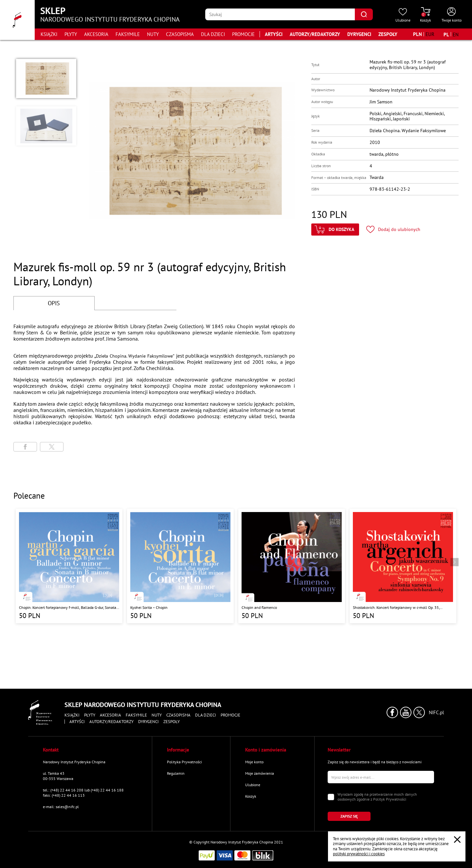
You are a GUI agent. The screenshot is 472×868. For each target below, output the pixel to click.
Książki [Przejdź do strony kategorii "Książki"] (49, 34)
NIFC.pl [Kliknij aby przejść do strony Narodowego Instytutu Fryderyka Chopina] (436, 713)
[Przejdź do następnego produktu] (454, 562)
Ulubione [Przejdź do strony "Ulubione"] (253, 785)
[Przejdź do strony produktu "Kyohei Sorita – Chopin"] (180, 566)
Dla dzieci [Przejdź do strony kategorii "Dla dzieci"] (213, 34)
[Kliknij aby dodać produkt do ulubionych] (393, 230)
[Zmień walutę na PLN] (418, 34)
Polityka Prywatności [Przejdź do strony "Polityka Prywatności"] (184, 762)
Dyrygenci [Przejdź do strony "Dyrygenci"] (359, 34)
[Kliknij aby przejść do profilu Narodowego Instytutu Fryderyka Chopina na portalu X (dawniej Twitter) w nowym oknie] (419, 712)
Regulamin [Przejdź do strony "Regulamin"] (176, 773)
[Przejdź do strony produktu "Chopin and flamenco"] (292, 566)
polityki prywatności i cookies (359, 854)
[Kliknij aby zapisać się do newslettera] (349, 816)
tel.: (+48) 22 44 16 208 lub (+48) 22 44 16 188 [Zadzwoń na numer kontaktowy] (83, 790)
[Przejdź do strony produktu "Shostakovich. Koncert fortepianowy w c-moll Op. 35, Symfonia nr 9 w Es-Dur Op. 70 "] (403, 566)
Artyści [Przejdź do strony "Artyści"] (274, 34)
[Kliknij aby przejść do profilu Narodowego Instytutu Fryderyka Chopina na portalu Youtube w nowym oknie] (406, 712)
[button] (46, 79)
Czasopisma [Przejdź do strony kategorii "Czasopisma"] (180, 34)
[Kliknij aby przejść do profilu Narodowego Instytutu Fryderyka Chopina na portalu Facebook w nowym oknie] (392, 712)
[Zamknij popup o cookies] (457, 840)
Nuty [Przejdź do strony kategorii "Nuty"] (153, 34)
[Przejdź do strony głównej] (17, 20)
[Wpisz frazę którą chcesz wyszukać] (280, 14)
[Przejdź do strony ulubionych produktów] (403, 15)
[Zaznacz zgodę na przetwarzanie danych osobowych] (331, 797)
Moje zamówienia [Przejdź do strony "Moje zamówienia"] (260, 773)
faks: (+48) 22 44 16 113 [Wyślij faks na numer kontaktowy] (64, 795)
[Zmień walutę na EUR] (430, 34)
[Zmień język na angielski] (456, 34)
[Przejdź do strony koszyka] (426, 15)
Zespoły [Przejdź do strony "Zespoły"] (388, 34)
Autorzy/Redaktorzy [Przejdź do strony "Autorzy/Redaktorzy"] (315, 34)
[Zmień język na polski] (446, 34)
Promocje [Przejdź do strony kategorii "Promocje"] (243, 34)
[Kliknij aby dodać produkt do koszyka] (335, 230)
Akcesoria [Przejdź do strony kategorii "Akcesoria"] (96, 34)
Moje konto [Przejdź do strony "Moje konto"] (254, 762)
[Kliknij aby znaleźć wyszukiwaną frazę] (364, 14)
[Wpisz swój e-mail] (381, 777)
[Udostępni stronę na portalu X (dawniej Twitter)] (52, 447)
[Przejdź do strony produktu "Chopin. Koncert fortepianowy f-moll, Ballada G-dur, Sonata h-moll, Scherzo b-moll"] (69, 566)
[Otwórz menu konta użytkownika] (452, 15)
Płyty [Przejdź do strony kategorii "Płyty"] (71, 34)
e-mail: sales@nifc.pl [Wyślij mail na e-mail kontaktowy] (61, 807)
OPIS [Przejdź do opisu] (54, 303)
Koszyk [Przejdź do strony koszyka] (251, 796)
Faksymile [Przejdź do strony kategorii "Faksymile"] (128, 34)
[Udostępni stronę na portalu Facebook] (25, 447)
